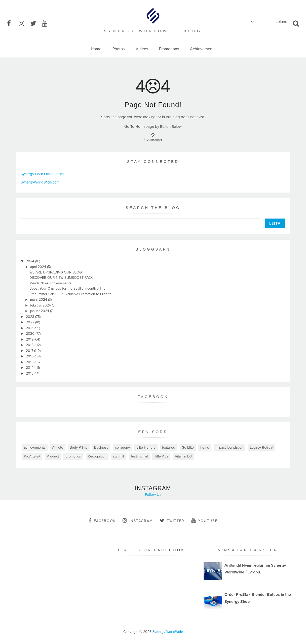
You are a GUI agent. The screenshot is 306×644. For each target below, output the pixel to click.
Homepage (153, 139)
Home (96, 49)
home (205, 448)
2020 (31, 334)
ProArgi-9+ (32, 456)
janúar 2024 (40, 311)
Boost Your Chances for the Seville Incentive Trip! (68, 288)
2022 (31, 322)
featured (169, 448)
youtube (204, 520)
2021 (30, 328)
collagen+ (122, 448)
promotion (73, 456)
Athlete (58, 448)
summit (119, 456)
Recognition (97, 456)
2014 (30, 368)
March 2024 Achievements (50, 283)
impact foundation (229, 448)
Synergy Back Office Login (42, 174)
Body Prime (79, 448)
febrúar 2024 (41, 305)
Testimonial (139, 456)
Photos (119, 49)
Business (101, 448)
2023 (31, 317)
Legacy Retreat (262, 448)
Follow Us (153, 495)
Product (53, 456)
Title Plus (161, 456)
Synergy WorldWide (168, 632)
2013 (30, 373)
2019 (30, 339)
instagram (138, 520)
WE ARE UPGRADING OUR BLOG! (56, 272)
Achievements (203, 49)
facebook (102, 520)
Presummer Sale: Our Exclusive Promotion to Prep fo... (72, 294)
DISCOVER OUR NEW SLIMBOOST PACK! (61, 278)
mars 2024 (39, 300)
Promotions (169, 49)
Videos (142, 49)
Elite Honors (146, 448)
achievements (35, 448)
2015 (30, 362)
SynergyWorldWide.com (40, 182)
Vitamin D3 (183, 456)
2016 (30, 356)
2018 (30, 345)
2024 (31, 261)
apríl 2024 (39, 267)
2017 (30, 351)
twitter (172, 520)
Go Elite (188, 448)
